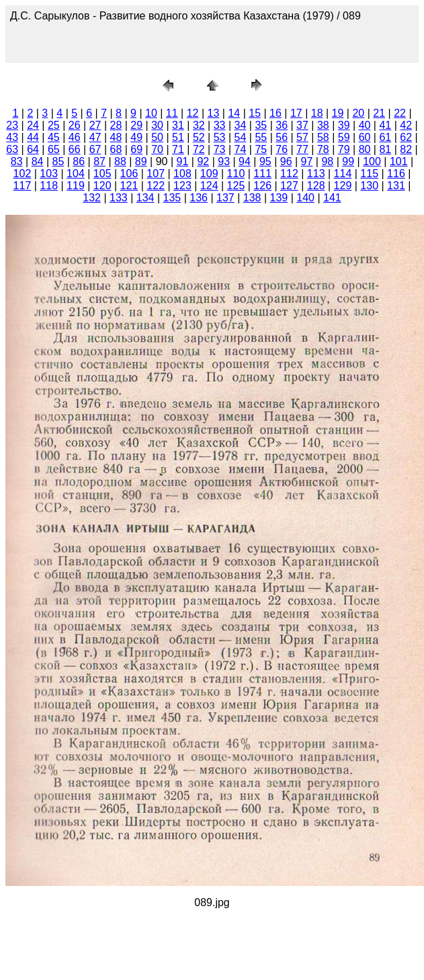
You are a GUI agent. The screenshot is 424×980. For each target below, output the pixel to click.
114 (343, 174)
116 (396, 174)
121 (129, 186)
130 (369, 186)
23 (12, 125)
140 (305, 198)
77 (302, 149)
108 (182, 174)
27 (95, 125)
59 (344, 137)
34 (241, 125)
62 (406, 137)
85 (58, 161)
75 (261, 149)
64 (33, 149)
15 (255, 113)
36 (282, 125)
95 (265, 161)
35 (261, 125)
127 (289, 186)
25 (54, 125)
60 (365, 137)
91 (183, 161)
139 (279, 198)
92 (203, 161)
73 (220, 149)
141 (332, 198)
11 (172, 113)
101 (399, 161)
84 (38, 161)
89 (141, 161)
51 (178, 137)
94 (245, 161)
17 (296, 113)
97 (307, 161)
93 (224, 161)
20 (358, 113)
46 (75, 137)
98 (327, 161)
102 (23, 174)
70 (157, 149)
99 (348, 161)
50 (157, 137)
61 (385, 137)
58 (323, 137)
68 (116, 149)
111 (262, 174)
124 (209, 186)
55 (261, 137)
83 (17, 161)
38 (323, 125)
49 (136, 137)
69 (136, 149)
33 (220, 125)
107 (156, 174)
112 (289, 174)
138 (252, 198)
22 (400, 113)
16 (275, 113)
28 (116, 125)
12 (193, 113)
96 (286, 161)
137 (225, 198)
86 (79, 161)
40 (365, 125)
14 (234, 113)
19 (338, 113)
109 (209, 174)
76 (282, 149)
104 (76, 174)
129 (343, 186)
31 (178, 125)
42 (406, 125)
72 (199, 149)
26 (75, 125)
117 (23, 186)
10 (151, 113)
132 (92, 198)
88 (120, 161)
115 (369, 174)
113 (316, 174)
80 (365, 149)
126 (262, 186)
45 (54, 137)
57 (302, 137)
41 (385, 125)
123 (182, 186)
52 (199, 137)
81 (385, 149)
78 (323, 149)
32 (199, 125)
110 (236, 174)
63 (12, 149)
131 (396, 186)
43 (12, 137)
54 (241, 137)
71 (178, 149)
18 (317, 113)
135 (172, 198)
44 (33, 137)
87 (99, 161)
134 (145, 198)
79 (344, 149)
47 (95, 137)
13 (214, 113)
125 (236, 186)
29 (136, 125)
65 (54, 149)
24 (33, 125)
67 (95, 149)
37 (302, 125)
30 (157, 125)
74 (241, 149)
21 (379, 113)
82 (406, 149)
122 (156, 186)
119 (76, 186)
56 (282, 137)
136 (199, 198)
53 (220, 137)
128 (316, 186)
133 (119, 198)
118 (49, 186)
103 (49, 174)
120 (102, 186)
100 (372, 161)
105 (102, 174)
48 (116, 137)
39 (344, 125)
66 (75, 149)
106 (129, 174)
